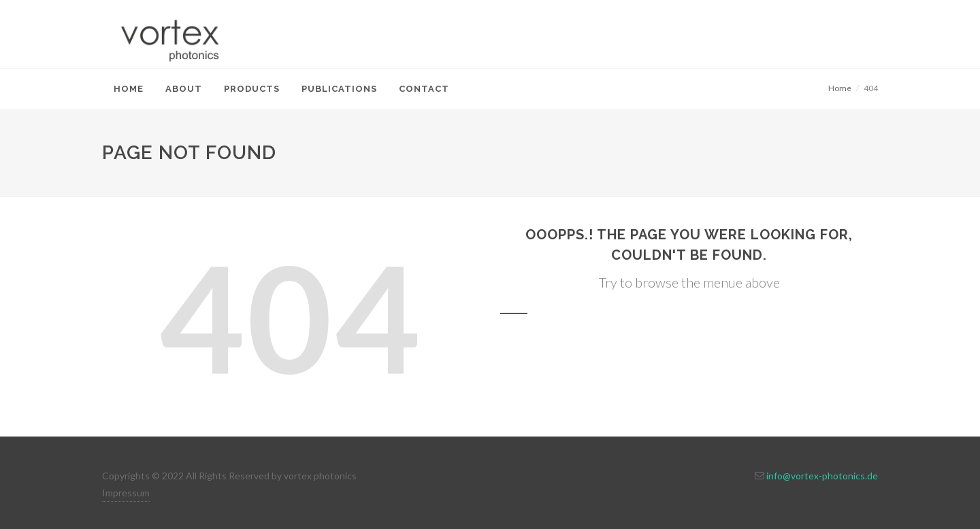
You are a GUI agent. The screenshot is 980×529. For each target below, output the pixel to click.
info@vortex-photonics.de (822, 476)
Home (840, 88)
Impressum (126, 493)
